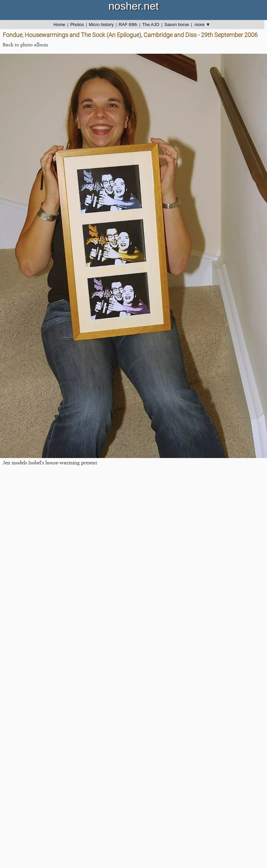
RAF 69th (128, 25)
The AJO (151, 25)
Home (59, 25)
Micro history (101, 25)
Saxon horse (177, 25)
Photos (77, 25)
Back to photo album (25, 45)
